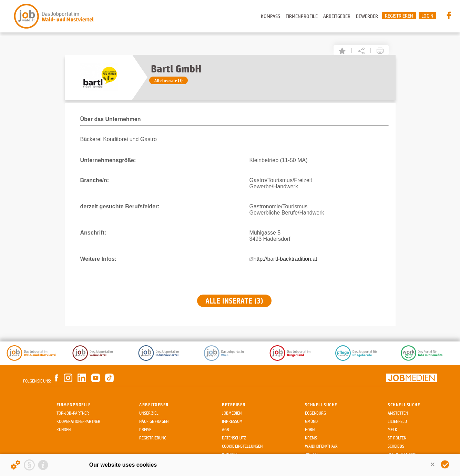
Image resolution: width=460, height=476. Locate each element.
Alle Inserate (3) (168, 80)
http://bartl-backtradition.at (285, 259)
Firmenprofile (302, 16)
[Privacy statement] (29, 465)
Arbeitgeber (337, 16)
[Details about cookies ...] (16, 465)
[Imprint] (43, 465)
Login (427, 16)
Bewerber (367, 16)
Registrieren (399, 16)
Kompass (270, 16)
